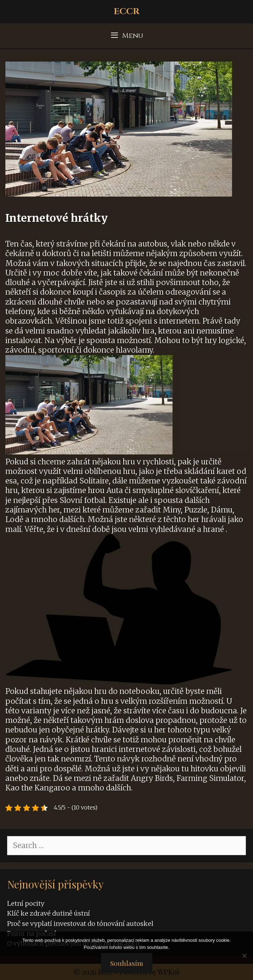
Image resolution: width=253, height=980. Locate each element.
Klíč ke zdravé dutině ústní (49, 913)
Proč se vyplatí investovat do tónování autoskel (80, 924)
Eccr (127, 11)
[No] (244, 956)
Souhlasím (127, 963)
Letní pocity (26, 903)
